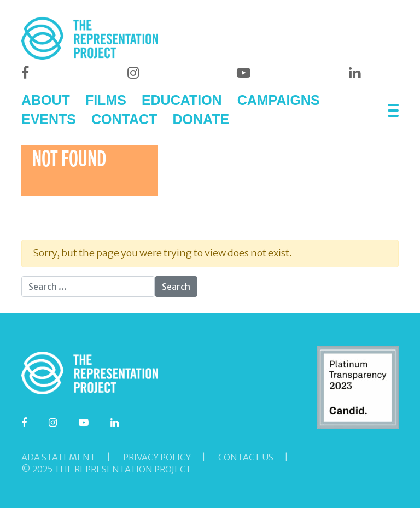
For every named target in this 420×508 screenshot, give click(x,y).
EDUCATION (182, 100)
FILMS (106, 100)
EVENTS (49, 119)
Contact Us (246, 457)
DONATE (201, 119)
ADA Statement (59, 457)
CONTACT (124, 119)
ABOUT (46, 100)
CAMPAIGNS (279, 100)
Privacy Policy (157, 457)
